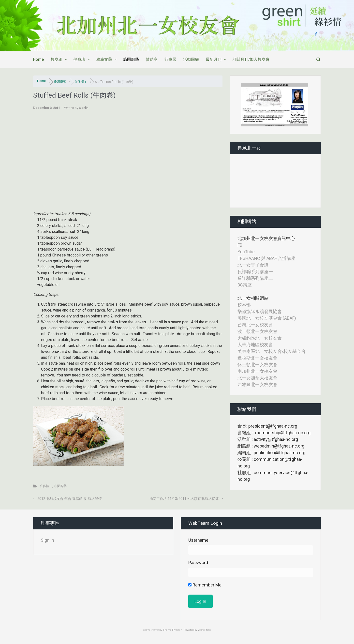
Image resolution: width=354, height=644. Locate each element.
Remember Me (205, 585)
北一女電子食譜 (253, 265)
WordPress (205, 630)
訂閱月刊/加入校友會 (251, 59)
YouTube (246, 252)
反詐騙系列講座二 (255, 278)
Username (198, 540)
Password (198, 562)
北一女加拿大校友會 (257, 378)
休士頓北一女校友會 (257, 365)
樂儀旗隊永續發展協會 (260, 311)
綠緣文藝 (104, 59)
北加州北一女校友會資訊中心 (266, 238)
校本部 (244, 305)
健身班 (79, 59)
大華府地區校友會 (255, 345)
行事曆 (170, 59)
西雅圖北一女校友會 (257, 384)
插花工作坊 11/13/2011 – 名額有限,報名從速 (184, 499)
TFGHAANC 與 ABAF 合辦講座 (266, 258)
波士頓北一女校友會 (257, 331)
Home (38, 59)
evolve (146, 630)
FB (240, 245)
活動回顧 (191, 59)
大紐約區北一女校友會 (260, 338)
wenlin (84, 108)
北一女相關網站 (253, 298)
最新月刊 (214, 59)
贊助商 (152, 59)
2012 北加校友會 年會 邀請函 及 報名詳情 (70, 499)
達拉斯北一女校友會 (257, 358)
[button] (245, 105)
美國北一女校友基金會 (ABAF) (267, 318)
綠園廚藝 (131, 59)
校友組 (57, 59)
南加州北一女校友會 (257, 371)
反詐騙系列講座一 (255, 272)
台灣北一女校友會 (255, 325)
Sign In (47, 540)
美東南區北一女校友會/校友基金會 (272, 351)
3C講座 (245, 285)
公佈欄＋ (81, 82)
